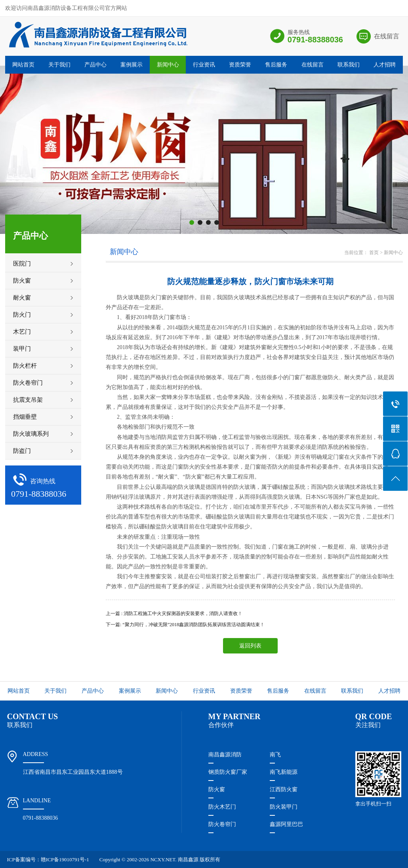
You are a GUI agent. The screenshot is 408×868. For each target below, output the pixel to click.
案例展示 (132, 65)
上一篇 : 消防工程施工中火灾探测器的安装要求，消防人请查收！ (174, 613)
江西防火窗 (284, 789)
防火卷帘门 (222, 824)
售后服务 (276, 65)
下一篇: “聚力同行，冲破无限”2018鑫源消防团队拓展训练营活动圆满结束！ (185, 625)
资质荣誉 (240, 65)
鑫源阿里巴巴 (286, 824)
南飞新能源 (284, 772)
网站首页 (23, 65)
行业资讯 (204, 65)
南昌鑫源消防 (225, 755)
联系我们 (349, 65)
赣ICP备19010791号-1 (65, 859)
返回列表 (250, 646)
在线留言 (387, 36)
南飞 (275, 755)
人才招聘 (385, 65)
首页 (374, 253)
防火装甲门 (284, 807)
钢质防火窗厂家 (228, 772)
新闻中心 (168, 65)
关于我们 (59, 65)
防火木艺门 (222, 807)
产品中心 (95, 65)
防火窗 (217, 789)
